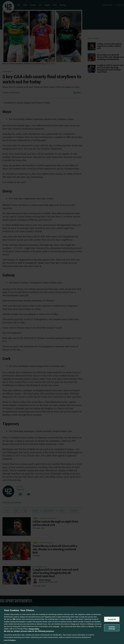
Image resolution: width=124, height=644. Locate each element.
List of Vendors (10, 640)
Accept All (112, 619)
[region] (62, 625)
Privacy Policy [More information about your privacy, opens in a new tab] (34, 629)
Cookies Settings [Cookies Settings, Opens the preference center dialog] (112, 628)
